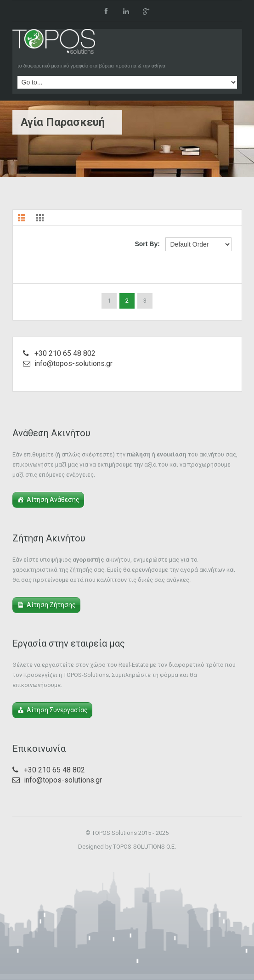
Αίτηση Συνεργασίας (57, 710)
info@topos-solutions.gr (73, 363)
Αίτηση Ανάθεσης (53, 500)
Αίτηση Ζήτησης (51, 605)
